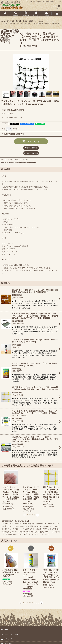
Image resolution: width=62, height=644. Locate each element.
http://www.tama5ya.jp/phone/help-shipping (18, 162)
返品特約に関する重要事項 (13, 134)
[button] (15, 14)
